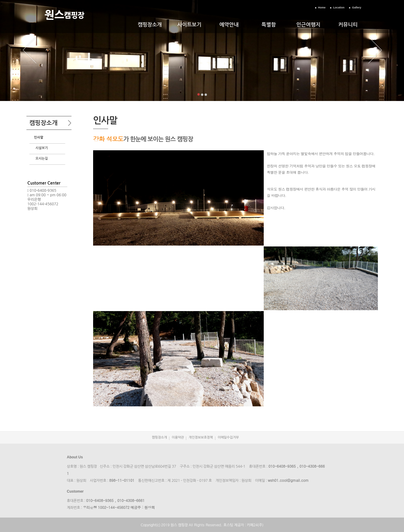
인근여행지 (308, 25)
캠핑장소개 (150, 25)
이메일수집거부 (228, 437)
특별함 (269, 25)
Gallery (357, 8)
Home (322, 8)
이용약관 (178, 437)
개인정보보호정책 (201, 437)
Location (339, 8)
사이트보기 (190, 25)
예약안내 (229, 25)
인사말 (39, 138)
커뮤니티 (348, 25)
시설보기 (42, 148)
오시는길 (42, 159)
